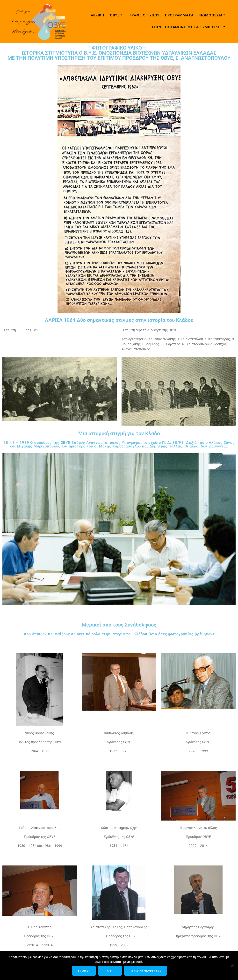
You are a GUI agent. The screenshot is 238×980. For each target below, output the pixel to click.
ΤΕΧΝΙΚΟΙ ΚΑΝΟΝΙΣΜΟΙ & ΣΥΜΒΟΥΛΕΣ (187, 27)
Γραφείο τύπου (145, 15)
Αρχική (97, 15)
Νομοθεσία (211, 15)
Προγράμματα (179, 15)
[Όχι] (232, 966)
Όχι (111, 971)
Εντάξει (85, 971)
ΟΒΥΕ (115, 15)
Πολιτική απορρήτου (146, 971)
